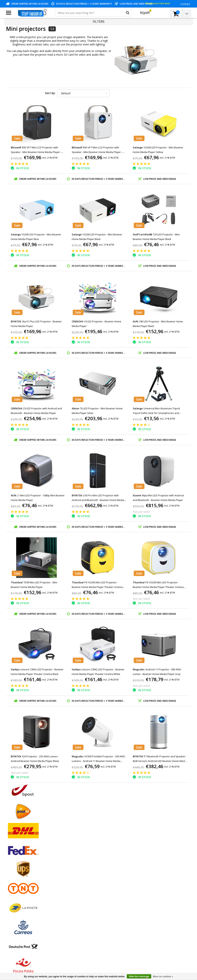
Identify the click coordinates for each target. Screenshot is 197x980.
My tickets (75, 868)
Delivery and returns (18, 895)
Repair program (16, 886)
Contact (11, 868)
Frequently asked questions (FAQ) (27, 903)
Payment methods (18, 864)
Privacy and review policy (21, 881)
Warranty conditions (18, 873)
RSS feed (12, 908)
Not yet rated (141, 512)
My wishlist (76, 873)
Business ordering (17, 899)
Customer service (17, 877)
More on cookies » (163, 977)
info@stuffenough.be (144, 953)
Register (74, 859)
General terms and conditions (24, 859)
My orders (75, 864)
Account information (19, 890)
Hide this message (139, 977)
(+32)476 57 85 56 (155, 959)
